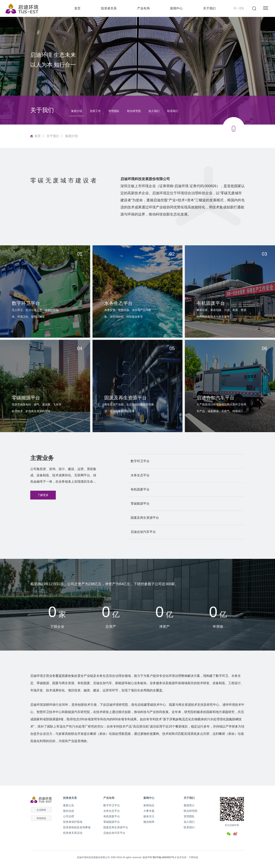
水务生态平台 (112, 811)
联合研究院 (134, 111)
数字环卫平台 (112, 805)
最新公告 (69, 805)
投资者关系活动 (73, 833)
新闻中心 (176, 8)
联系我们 (173, 111)
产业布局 (143, 8)
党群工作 (95, 111)
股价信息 (69, 811)
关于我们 (209, 8)
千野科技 (193, 857)
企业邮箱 (41, 810)
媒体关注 (149, 816)
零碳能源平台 (112, 822)
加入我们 (154, 111)
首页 (77, 8)
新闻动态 (149, 805)
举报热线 (41, 818)
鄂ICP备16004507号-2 (164, 857)
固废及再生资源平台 (116, 827)
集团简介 (189, 805)
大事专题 (149, 811)
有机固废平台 (112, 816)
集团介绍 (77, 111)
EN (242, 8)
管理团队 (114, 111)
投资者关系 (109, 8)
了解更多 (43, 495)
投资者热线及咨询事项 (77, 827)
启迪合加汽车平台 (114, 833)
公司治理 (69, 816)
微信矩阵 (149, 822)
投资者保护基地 (73, 822)
